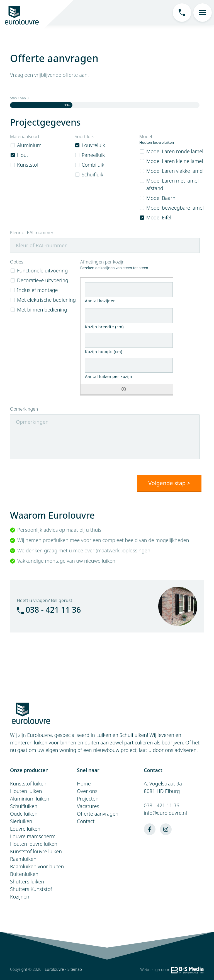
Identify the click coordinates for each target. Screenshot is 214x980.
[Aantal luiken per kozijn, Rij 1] (129, 365)
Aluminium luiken (30, 798)
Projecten (88, 798)
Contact (86, 821)
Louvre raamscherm (33, 836)
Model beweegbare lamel (175, 208)
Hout (23, 155)
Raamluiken (23, 859)
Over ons (87, 791)
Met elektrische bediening (46, 300)
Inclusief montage (37, 290)
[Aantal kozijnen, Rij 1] (129, 290)
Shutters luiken (27, 881)
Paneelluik (93, 155)
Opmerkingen (24, 409)
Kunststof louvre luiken (36, 851)
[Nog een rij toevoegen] (124, 389)
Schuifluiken (24, 806)
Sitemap (75, 969)
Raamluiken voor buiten (37, 866)
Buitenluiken (24, 874)
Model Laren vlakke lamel (175, 171)
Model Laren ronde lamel (175, 151)
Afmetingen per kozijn (102, 262)
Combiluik (93, 165)
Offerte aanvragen (98, 813)
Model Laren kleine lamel (175, 161)
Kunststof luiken (28, 783)
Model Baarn (161, 198)
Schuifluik (93, 174)
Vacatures (88, 806)
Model (146, 137)
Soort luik (84, 137)
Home (84, 783)
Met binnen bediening (42, 310)
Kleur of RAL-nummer (32, 233)
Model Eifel (159, 217)
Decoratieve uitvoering (43, 280)
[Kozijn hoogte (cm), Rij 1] (129, 340)
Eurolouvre (54, 969)
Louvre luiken (25, 828)
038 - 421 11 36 (49, 609)
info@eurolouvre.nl (165, 813)
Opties (17, 262)
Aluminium (29, 145)
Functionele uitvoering (42, 270)
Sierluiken (21, 821)
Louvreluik (93, 145)
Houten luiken (26, 791)
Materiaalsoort (25, 137)
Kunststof (28, 165)
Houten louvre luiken (34, 844)
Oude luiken (24, 813)
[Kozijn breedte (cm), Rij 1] (129, 316)
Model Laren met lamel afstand (172, 184)
